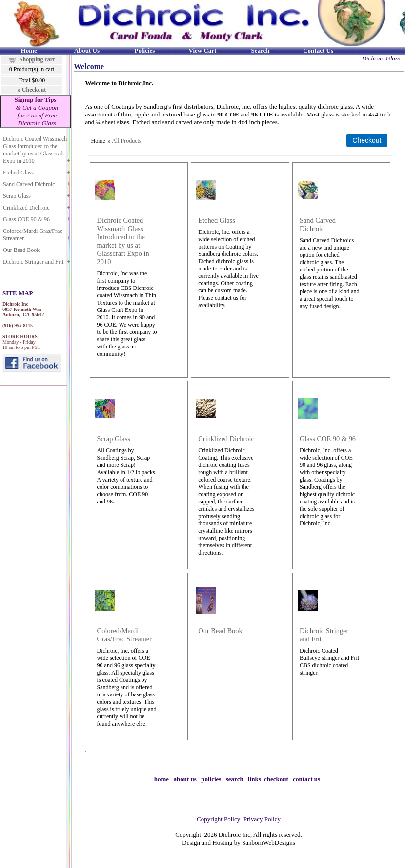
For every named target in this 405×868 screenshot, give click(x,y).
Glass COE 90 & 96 (26, 219)
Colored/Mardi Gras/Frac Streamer (33, 235)
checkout (276, 779)
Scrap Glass (17, 196)
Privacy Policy (262, 819)
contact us (306, 779)
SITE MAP (18, 293)
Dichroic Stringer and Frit (33, 262)
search (235, 779)
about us (185, 779)
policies (211, 779)
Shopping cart (37, 59)
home (162, 779)
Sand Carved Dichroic (29, 184)
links (254, 779)
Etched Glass (18, 173)
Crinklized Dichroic (26, 208)
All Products (126, 141)
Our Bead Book (21, 250)
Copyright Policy (218, 819)
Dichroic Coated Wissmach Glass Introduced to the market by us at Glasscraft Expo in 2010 (35, 150)
